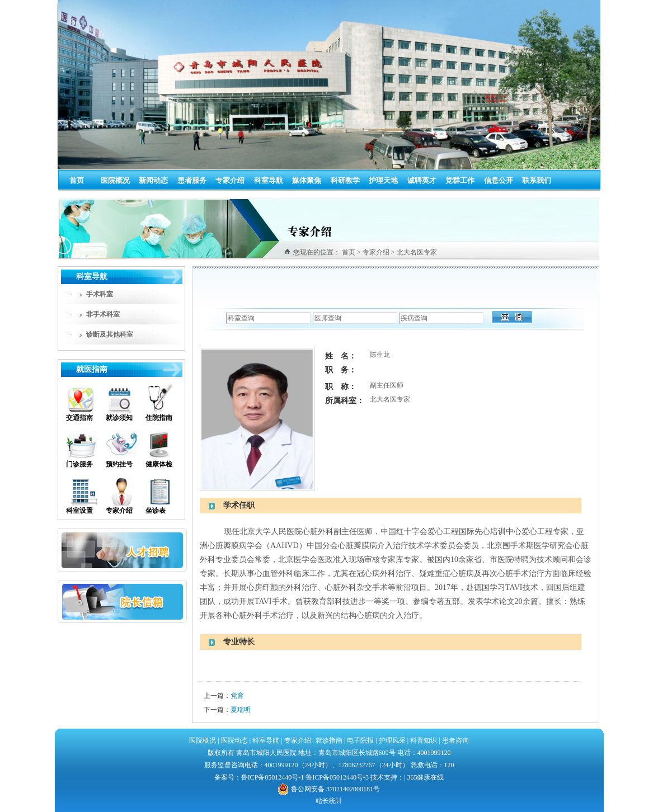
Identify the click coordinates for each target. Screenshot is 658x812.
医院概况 (115, 180)
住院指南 (159, 418)
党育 (237, 696)
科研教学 (345, 180)
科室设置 (79, 511)
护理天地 (383, 180)
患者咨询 (455, 740)
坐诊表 (156, 511)
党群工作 (460, 180)
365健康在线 (425, 777)
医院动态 (234, 740)
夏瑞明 (241, 710)
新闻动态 (153, 180)
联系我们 (537, 180)
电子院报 (360, 740)
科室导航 (269, 180)
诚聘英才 (422, 180)
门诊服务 (79, 464)
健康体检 (159, 464)
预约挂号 (119, 464)
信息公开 (499, 180)
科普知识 (424, 740)
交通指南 (79, 418)
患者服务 (192, 180)
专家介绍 (230, 180)
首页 (77, 180)
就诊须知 (119, 418)
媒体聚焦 (307, 180)
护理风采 (392, 740)
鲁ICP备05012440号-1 (273, 777)
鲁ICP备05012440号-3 (337, 777)
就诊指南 (328, 740)
